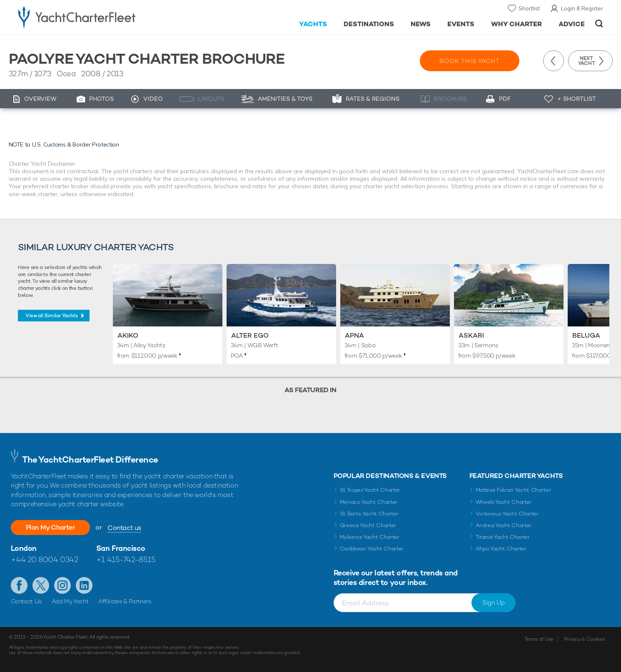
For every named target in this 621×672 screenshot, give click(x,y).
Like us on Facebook (19, 585)
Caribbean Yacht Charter (372, 549)
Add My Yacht (70, 601)
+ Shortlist (577, 99)
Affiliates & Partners (125, 601)
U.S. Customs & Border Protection (76, 144)
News (421, 24)
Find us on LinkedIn (84, 585)
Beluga (586, 335)
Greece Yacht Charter (368, 525)
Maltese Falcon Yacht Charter (513, 490)
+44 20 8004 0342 (45, 559)
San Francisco (121, 548)
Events (461, 24)
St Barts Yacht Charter (369, 514)
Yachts (313, 24)
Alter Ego (250, 335)
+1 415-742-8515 (126, 559)
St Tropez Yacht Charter (370, 490)
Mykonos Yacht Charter (370, 537)
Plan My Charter (50, 527)
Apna (354, 335)
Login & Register (582, 8)
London (24, 548)
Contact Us (26, 601)
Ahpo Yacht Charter (501, 549)
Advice (572, 24)
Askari (471, 335)
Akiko (128, 335)
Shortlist (529, 8)
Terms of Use (539, 639)
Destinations (369, 24)
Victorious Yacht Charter (507, 514)
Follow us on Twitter (41, 585)
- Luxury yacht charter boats (103, 17)
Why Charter (516, 24)
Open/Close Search (599, 24)
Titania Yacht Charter (503, 537)
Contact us (124, 528)
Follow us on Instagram (62, 585)
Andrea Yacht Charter (504, 525)
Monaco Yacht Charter (369, 502)
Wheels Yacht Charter (504, 502)
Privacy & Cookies (585, 639)
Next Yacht (587, 61)
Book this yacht (470, 61)
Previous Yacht (554, 61)
